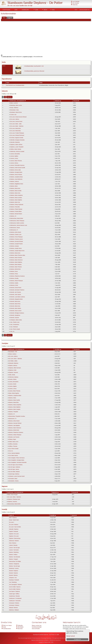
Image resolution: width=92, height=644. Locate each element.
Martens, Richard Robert (16, 214)
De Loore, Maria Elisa (15, 131)
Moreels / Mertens (13, 575)
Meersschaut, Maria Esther (17, 218)
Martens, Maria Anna (15, 188)
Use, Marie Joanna (13, 455)
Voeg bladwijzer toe (84, 10)
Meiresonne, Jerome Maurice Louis (19, 225)
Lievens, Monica (14, 163)
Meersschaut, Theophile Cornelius (17, 416)
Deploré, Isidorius (13, 366)
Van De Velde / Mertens (15, 589)
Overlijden (58, 349)
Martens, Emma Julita (16, 170)
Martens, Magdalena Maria (17, 184)
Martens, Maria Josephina (16, 195)
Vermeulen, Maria (13, 479)
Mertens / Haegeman (14, 564)
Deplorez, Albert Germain (15, 368)
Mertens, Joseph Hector (16, 248)
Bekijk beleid (71, 636)
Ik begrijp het (77, 639)
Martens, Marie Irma (15, 202)
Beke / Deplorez (13, 518)
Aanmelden (25, 10)
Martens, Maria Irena (15, 193)
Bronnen (20, 629)
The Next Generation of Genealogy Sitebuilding (41, 638)
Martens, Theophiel (13, 412)
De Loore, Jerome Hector (16, 121)
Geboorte (58, 101)
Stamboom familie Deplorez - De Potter (35, 3)
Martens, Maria (14, 186)
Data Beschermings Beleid (55, 640)
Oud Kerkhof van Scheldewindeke (15, 85)
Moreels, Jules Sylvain (16, 294)
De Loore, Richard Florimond (17, 135)
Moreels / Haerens (13, 573)
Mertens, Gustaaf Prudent (16, 244)
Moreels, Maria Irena (15, 306)
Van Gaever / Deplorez (14, 591)
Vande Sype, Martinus (14, 474)
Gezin (12, 515)
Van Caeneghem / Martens (15, 585)
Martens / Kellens (13, 555)
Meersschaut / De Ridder (15, 561)
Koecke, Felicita (13, 379)
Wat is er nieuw (7, 625)
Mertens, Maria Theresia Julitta (18, 255)
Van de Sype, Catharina (14, 467)
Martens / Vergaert (14, 559)
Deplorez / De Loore (14, 534)
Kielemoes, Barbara (14, 377)
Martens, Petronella (15, 207)
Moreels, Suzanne (15, 318)
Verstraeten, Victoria (14, 481)
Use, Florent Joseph (15, 329)
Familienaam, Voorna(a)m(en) (18, 101)
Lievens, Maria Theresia (16, 161)
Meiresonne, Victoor (15, 228)
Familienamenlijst (37, 627)
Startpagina (6, 10)
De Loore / (12, 522)
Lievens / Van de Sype (14, 548)
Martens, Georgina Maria (16, 172)
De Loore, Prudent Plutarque (17, 133)
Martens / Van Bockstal (15, 557)
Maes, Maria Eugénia (14, 393)
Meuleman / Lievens (14, 568)
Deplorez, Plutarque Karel (14, 499)
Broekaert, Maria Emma (16, 112)
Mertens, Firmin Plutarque (16, 237)
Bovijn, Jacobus (13, 354)
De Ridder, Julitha (13, 361)
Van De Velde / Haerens (15, 587)
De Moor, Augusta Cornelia (17, 138)
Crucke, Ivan (13, 115)
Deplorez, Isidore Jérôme (16, 145)
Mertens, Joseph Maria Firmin (17, 251)
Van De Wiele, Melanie (14, 472)
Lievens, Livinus (14, 158)
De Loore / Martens (14, 525)
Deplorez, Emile (13, 370)
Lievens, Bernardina (15, 154)
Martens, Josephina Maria (16, 177)
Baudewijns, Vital (13, 352)
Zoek (16, 10)
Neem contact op (37, 625)
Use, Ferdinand (14, 327)
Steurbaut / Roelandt (14, 580)
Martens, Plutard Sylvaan (16, 209)
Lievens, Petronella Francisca (17, 165)
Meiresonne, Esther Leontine (17, 223)
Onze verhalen (36, 629)
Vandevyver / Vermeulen (15, 601)
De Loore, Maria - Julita (16, 124)
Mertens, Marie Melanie (16, 265)
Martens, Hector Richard (16, 175)
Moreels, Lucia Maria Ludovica (18, 297)
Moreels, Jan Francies (16, 292)
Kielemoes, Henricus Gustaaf (17, 151)
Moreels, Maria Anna (15, 301)
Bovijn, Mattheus (14, 108)
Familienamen (7, 629)
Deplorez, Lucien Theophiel (17, 147)
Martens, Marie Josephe (15, 409)
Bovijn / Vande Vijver (14, 520)
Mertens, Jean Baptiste (14, 425)
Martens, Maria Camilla (16, 191)
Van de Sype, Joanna (14, 469)
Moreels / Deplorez (14, 571)
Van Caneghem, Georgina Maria (16, 460)
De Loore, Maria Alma (16, 128)
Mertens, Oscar (14, 271)
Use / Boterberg (13, 582)
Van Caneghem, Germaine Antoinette (18, 462)
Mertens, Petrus (14, 274)
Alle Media (21, 627)
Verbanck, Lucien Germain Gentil (17, 476)
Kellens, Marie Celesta (16, 149)
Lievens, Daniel (12, 384)
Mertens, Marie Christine (16, 258)
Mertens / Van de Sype (14, 566)
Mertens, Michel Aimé (15, 269)
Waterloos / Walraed (14, 610)
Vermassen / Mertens (14, 603)
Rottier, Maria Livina (14, 442)
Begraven (55, 492)
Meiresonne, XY (14, 230)
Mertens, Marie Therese (16, 267)
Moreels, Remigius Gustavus (17, 313)
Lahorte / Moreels (13, 545)
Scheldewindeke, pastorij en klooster (34, 71)
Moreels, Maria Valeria (16, 308)
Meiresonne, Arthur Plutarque (17, 221)
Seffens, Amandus (13, 444)
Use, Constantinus (15, 324)
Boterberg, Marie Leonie (16, 105)
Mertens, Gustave (15, 246)
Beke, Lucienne (14, 103)
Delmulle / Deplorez (14, 529)
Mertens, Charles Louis (16, 235)
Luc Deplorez (46, 640)
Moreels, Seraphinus (15, 315)
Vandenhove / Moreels (14, 596)
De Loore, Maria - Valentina (17, 126)
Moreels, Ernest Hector (16, 288)
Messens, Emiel (14, 285)
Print (76, 10)
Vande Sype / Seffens (14, 594)
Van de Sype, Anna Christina (16, 465)
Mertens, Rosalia (14, 278)
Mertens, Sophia (14, 283)
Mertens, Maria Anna (15, 253)
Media (45, 10)
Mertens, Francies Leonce (16, 239)
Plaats (4, 18)
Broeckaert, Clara (14, 110)
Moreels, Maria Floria (15, 304)
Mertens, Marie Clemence (16, 260)
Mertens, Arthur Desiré (16, 232)
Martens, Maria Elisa (14, 402)
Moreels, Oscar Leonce (16, 311)
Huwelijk (53, 515)
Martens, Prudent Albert (16, 211)
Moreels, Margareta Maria (16, 299)
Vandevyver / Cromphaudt (15, 598)
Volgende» (9, 97)
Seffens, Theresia (13, 446)
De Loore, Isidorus (15, 119)
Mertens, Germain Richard (17, 241)
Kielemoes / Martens (14, 541)
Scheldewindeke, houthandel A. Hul (34, 66)
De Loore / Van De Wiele (15, 527)
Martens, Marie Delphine (16, 200)
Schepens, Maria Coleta (16, 320)
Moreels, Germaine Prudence (17, 290)
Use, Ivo (12, 331)
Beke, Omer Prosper (13, 495)
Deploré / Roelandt (14, 531)
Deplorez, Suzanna (13, 372)
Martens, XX (13, 216)
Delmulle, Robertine (15, 142)
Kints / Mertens (13, 543)
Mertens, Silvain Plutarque (17, 281)
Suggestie (10, 18)
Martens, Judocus (15, 181)
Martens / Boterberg (14, 552)
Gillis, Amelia (12, 375)
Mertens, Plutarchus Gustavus (17, 276)
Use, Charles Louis (15, 322)
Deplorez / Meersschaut (15, 538)
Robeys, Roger (12, 439)
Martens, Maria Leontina (16, 198)
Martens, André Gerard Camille (18, 168)
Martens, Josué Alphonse (16, 179)
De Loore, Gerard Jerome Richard (18, 117)
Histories (75, 5)
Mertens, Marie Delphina (16, 262)
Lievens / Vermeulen (14, 550)
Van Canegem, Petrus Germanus (17, 458)
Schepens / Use (13, 578)
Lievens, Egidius (14, 156)
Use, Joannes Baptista (14, 453)
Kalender (20, 625)
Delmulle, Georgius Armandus (17, 140)
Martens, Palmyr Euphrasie (17, 205)
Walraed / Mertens (13, 608)
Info (53, 10)
